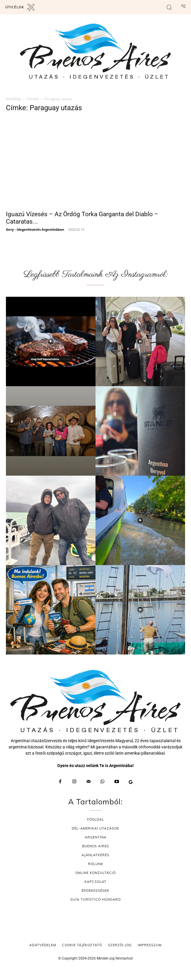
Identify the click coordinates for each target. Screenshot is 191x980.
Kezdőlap (13, 99)
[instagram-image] (51, 341)
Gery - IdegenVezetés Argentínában (35, 229)
